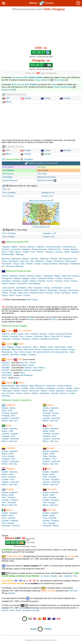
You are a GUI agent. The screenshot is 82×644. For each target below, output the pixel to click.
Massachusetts (8, 254)
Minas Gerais (48, 349)
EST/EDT (6, 363)
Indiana (26, 252)
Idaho (12, 252)
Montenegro (53, 290)
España (25, 281)
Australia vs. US (50, 233)
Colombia (34, 334)
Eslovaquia (6, 281)
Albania (5, 276)
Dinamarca (68, 278)
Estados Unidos (36, 77)
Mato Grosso (17, 349)
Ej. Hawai (45, 576)
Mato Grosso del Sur (32, 349)
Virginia (37, 264)
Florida (66, 249)
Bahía (35, 347)
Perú (22, 336)
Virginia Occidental (50, 264)
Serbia (75, 293)
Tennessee (7, 264)
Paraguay (14, 336)
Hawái (16, 378)
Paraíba (64, 349)
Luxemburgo (7, 290)
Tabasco (35, 393)
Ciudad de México (64, 386)
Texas (16, 264)
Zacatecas (6, 396)
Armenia (31, 276)
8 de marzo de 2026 (20, 77)
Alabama (6, 247)
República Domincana (50, 339)
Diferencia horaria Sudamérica (17, 400)
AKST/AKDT (7, 373)
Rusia (57, 293)
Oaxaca (44, 391)
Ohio (32, 261)
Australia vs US (48, 193)
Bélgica (58, 276)
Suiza (11, 295)
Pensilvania (59, 261)
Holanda (17, 278)
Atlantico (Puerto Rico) (46, 177)
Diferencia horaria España (14, 326)
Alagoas (10, 347)
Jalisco (77, 388)
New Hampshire (66, 259)
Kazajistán (38, 288)
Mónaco (43, 290)
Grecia (66, 281)
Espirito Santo (60, 347)
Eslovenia (16, 281)
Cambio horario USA (41, 227)
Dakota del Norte (39, 249)
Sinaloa (19, 393)
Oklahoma (40, 261)
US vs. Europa (8, 237)
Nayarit (25, 391)
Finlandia (41, 281)
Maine (67, 252)
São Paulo (15, 355)
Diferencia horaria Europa (16, 271)
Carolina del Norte (53, 247)
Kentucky (50, 252)
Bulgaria (26, 278)
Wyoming (19, 266)
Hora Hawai (42, 174)
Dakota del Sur (55, 249)
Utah (22, 264)
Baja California (22, 386)
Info (3, 307)
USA (7, 98)
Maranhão (6, 349)
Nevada (54, 259)
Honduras (16, 339)
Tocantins (32, 355)
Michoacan (7, 391)
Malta (27, 290)
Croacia (59, 278)
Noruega (63, 290)
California (40, 247)
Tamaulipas (45, 393)
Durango (41, 388)
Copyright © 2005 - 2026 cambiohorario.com (41, 640)
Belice (47, 336)
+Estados (28, 159)
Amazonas (27, 347)
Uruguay (29, 336)
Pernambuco (7, 352)
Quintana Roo (72, 391)
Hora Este (41, 167)
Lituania (67, 288)
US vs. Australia (9, 193)
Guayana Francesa (64, 334)
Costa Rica (55, 336)
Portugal (13, 293)
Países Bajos (73, 290)
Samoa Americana (10, 180)
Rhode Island (71, 261)
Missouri (26, 259)
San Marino (66, 293)
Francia (50, 281)
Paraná (72, 349)
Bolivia (14, 334)
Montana (34, 259)
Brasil (21, 334)
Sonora (27, 393)
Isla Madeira (21, 288)
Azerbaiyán (48, 276)
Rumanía (49, 293)
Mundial (46, 154)
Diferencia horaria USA (15, 242)
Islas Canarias (9, 288)
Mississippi (16, 259)
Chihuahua (15, 388)
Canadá (26, 98)
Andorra (22, 276)
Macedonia (18, 290)
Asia (28, 300)
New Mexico (14, 261)
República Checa (37, 293)
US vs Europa (61, 80)
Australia (65, 98)
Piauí (16, 352)
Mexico (7, 102)
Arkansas (31, 247)
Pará (57, 349)
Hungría (74, 281)
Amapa (18, 347)
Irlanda (5, 283)
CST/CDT (6, 365)
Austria (38, 276)
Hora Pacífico (8, 167)
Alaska (14, 247)
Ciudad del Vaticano (46, 278)
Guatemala (6, 339)
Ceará (50, 347)
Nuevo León (34, 391)
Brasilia (43, 347)
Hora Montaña (8, 170)
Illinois (18, 252)
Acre (4, 347)
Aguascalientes (8, 386)
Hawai (4, 252)
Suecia (5, 295)
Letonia (47, 288)
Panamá (36, 339)
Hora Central (42, 170)
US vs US (6, 189)
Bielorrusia (67, 276)
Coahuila (24, 388)
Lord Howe (73, 591)
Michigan (20, 254)
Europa (53, 84)
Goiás (70, 347)
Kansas (40, 252)
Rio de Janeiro (26, 352)
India (60, 576)
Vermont (29, 264)
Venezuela (38, 336)
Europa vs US (9, 90)
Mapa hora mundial (47, 180)
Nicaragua (26, 339)
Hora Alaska (7, 177)
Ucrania (27, 295)
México (7, 154)
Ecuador (43, 334)
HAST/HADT (7, 375)
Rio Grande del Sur (60, 352)
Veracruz (63, 393)
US (3, 159)
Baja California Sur (37, 386)
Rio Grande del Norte (42, 352)
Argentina (6, 334)
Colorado (5, 249)
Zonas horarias (12, 159)
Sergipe (24, 355)
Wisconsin (10, 266)
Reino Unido (23, 293)
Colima (33, 388)
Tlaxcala (55, 393)
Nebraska (45, 259)
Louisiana (59, 252)
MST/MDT (6, 368)
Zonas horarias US (43, 80)
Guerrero (61, 388)
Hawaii (31, 319)
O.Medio (26, 154)
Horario (37, 629)
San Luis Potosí (8, 393)
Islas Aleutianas (26, 375)
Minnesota (6, 259)
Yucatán (72, 393)
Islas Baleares (34, 283)
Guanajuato (51, 388)
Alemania (13, 276)
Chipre (33, 278)
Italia (30, 288)
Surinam (5, 336)
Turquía (19, 295)
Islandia (12, 283)
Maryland (75, 252)
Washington (64, 264)
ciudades (48, 629)
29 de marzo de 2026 (20, 84)
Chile (27, 334)
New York (24, 261)
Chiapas (5, 388)
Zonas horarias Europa (63, 87)
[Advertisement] (41, 28)
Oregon (49, 261)
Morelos (17, 391)
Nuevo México (39, 368)
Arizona (22, 247)
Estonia (33, 281)
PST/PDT (6, 370)
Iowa (33, 252)
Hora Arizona (8, 174)
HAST (4, 378)
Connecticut (16, 249)
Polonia (5, 293)
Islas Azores (22, 283)
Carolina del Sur (69, 247)
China (12, 610)
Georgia (74, 249)
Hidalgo (69, 388)
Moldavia (34, 290)
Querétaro (60, 391)
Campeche (51, 386)
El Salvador (66, 336)
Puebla (52, 391)
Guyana (52, 334)
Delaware (26, 249)
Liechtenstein (57, 288)
